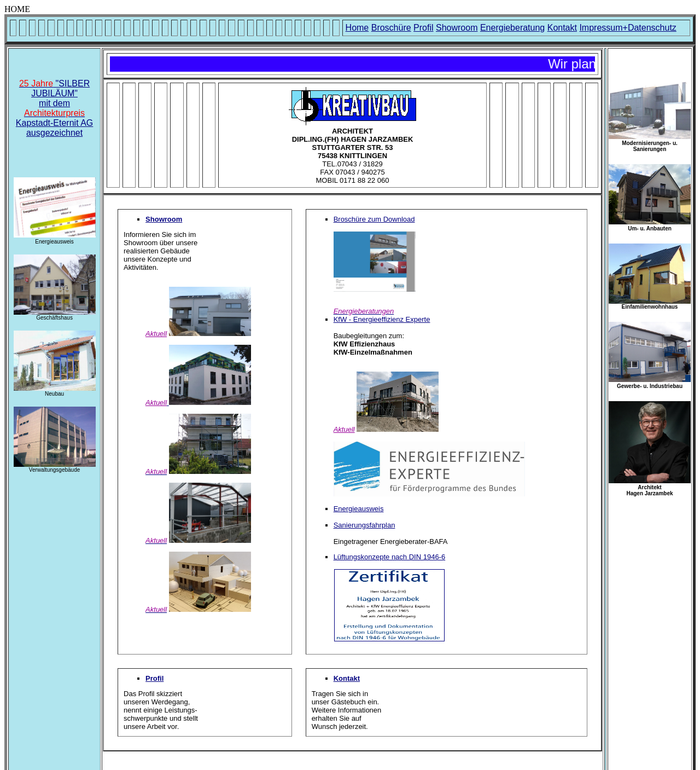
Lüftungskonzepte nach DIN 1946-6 (390, 557)
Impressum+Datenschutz (628, 28)
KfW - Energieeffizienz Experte (382, 319)
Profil (423, 28)
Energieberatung (512, 28)
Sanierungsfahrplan (364, 525)
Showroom (457, 28)
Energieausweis (359, 509)
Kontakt (562, 28)
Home (357, 28)
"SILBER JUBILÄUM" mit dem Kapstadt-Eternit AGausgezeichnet (54, 108)
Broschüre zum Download (374, 219)
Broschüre (391, 28)
